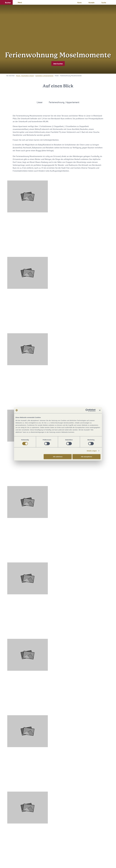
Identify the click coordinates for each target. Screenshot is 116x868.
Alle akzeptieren (86, 457)
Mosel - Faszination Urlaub (25, 76)
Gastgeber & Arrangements (44, 76)
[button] (6, 2)
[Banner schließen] (100, 410)
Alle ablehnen (58, 457)
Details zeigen (92, 451)
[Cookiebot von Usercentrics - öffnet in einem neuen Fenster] (87, 410)
